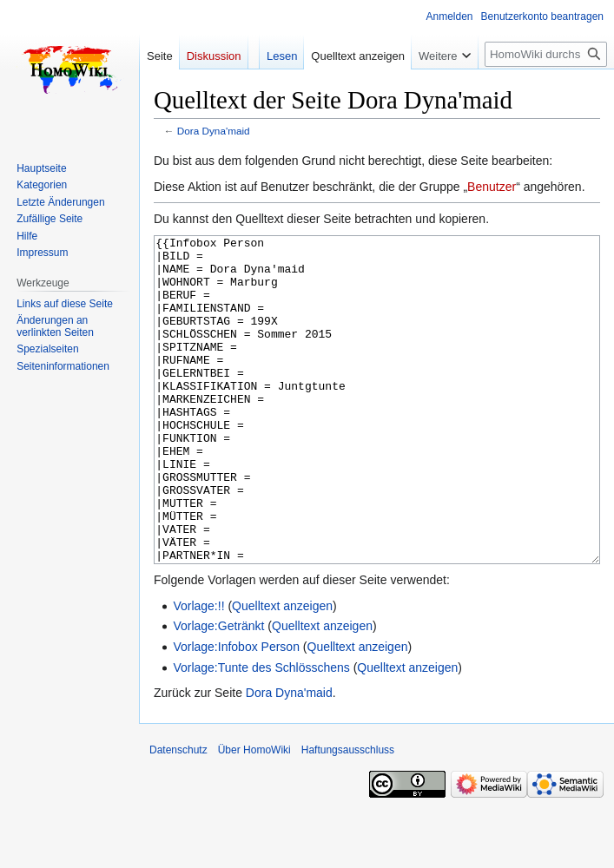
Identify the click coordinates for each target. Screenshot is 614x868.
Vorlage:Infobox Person (236, 712)
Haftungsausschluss (348, 815)
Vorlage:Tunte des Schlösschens (261, 733)
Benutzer (492, 187)
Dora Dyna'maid (214, 131)
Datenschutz (178, 815)
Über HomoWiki (254, 815)
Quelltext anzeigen (282, 671)
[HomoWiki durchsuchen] (546, 54)
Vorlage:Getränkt (218, 691)
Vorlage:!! (198, 671)
